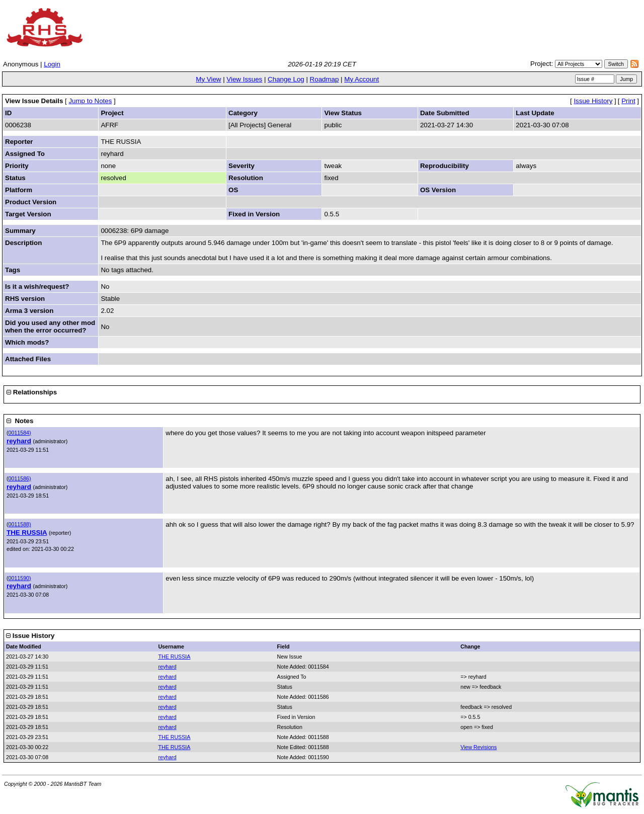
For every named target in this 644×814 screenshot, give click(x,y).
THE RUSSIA (27, 533)
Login (52, 64)
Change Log (286, 79)
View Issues (244, 79)
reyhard (19, 441)
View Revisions (478, 747)
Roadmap (325, 79)
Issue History (593, 101)
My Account (361, 79)
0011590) (20, 578)
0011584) (20, 433)
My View (208, 79)
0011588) (20, 524)
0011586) (20, 478)
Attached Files (28, 359)
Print (628, 101)
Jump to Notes (90, 101)
